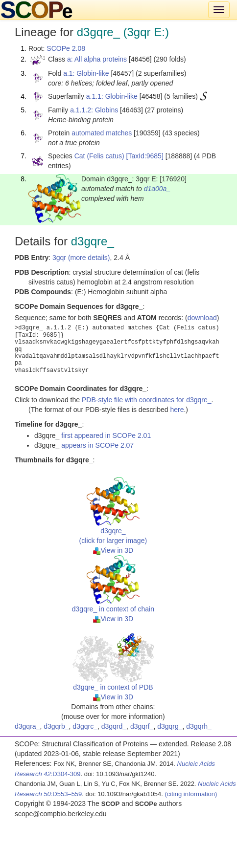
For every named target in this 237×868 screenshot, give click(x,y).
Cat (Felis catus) (99, 156)
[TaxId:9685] (145, 156)
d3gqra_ (27, 726)
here (177, 410)
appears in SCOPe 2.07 (97, 445)
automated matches (102, 133)
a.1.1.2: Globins (94, 110)
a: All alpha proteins (97, 59)
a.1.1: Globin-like (112, 96)
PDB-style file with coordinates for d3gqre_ (147, 400)
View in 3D (113, 550)
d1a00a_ (157, 189)
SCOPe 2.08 (66, 48)
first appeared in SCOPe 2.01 (106, 435)
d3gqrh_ (199, 726)
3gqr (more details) (81, 258)
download (202, 318)
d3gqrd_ (114, 726)
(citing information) (191, 794)
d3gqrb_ (56, 726)
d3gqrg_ (170, 726)
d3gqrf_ (142, 726)
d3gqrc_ (85, 726)
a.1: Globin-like (86, 73)
